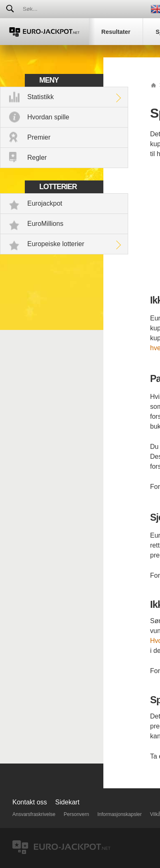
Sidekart (68, 802)
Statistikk (41, 97)
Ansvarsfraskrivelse (34, 814)
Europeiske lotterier (56, 244)
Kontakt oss (30, 802)
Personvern (76, 814)
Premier (39, 137)
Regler (37, 158)
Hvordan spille (48, 117)
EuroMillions (45, 224)
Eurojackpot (45, 203)
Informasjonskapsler (119, 814)
